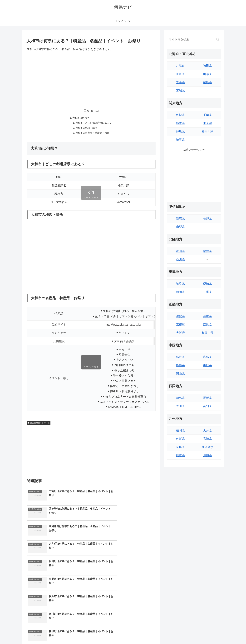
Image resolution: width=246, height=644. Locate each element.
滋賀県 (180, 316)
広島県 (207, 357)
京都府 (180, 324)
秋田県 (207, 66)
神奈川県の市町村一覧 (39, 424)
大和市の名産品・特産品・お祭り (94, 134)
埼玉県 (180, 140)
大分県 (207, 430)
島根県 (180, 365)
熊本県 (180, 455)
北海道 (180, 66)
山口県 (207, 365)
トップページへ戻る (185, 634)
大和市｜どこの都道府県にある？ (94, 123)
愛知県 (207, 284)
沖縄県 (207, 455)
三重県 (207, 292)
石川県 (180, 259)
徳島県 (180, 398)
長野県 (207, 219)
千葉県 (207, 115)
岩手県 (180, 82)
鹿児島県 (207, 447)
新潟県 (180, 219)
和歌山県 (207, 333)
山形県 (207, 74)
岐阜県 (180, 284)
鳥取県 (180, 357)
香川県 (180, 406)
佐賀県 (180, 439)
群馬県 (180, 132)
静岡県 (180, 292)
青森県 (180, 74)
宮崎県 (207, 439)
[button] (218, 39)
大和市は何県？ (80, 118)
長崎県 (180, 447)
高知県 (207, 406)
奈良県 (207, 324)
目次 (86, 111)
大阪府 (180, 333)
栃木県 (180, 123)
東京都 (207, 123)
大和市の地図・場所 (86, 128)
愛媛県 (207, 398)
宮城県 (180, 91)
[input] (194, 39)
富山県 (180, 251)
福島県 (207, 82)
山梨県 (180, 227)
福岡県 (180, 430)
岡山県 (180, 374)
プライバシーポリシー (210, 634)
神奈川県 (207, 132)
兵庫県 (207, 316)
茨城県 (180, 115)
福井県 (207, 251)
